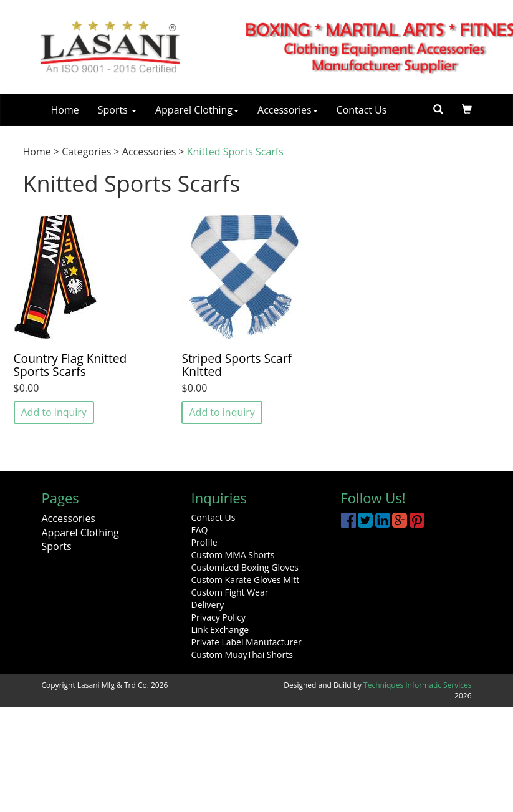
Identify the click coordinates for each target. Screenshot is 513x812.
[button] (467, 110)
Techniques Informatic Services (417, 685)
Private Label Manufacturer (247, 642)
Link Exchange (220, 630)
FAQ (200, 530)
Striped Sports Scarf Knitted (237, 365)
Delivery (208, 605)
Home (65, 110)
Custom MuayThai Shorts (242, 655)
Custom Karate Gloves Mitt (246, 580)
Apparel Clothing (197, 110)
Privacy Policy (218, 617)
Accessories (288, 110)
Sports (117, 110)
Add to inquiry (54, 412)
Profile (204, 542)
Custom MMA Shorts (233, 555)
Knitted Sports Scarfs (235, 152)
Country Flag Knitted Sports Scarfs (70, 365)
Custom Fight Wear (230, 592)
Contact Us (362, 110)
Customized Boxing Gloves (245, 567)
